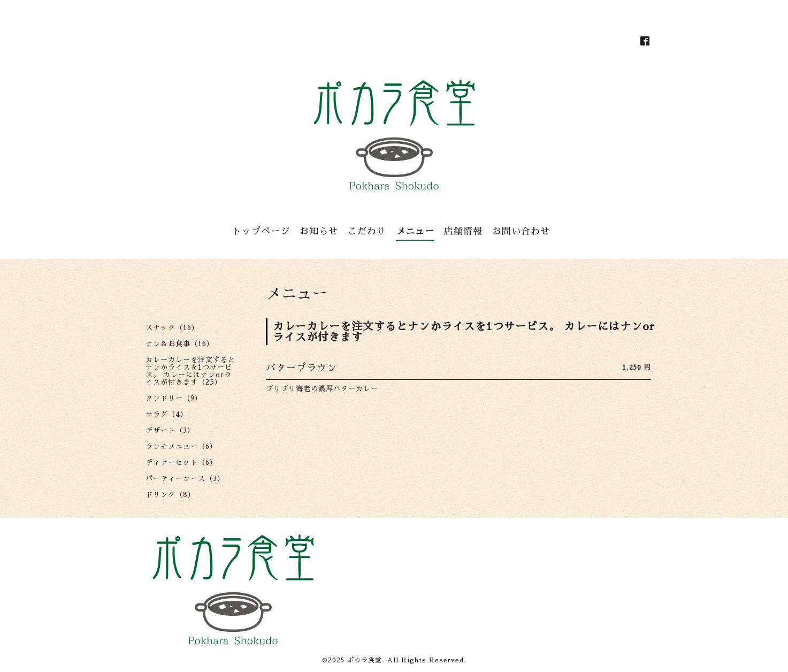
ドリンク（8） (170, 495)
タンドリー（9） (174, 398)
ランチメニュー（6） (181, 446)
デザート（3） (170, 430)
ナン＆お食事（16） (180, 344)
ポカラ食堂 (365, 660)
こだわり (367, 231)
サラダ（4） (167, 414)
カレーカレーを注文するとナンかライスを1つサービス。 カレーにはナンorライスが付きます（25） (190, 371)
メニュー (415, 231)
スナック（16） (172, 328)
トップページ (261, 231)
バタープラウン (301, 368)
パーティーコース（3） (185, 479)
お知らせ (319, 231)
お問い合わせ (521, 231)
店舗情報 (463, 231)
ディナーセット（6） (181, 463)
